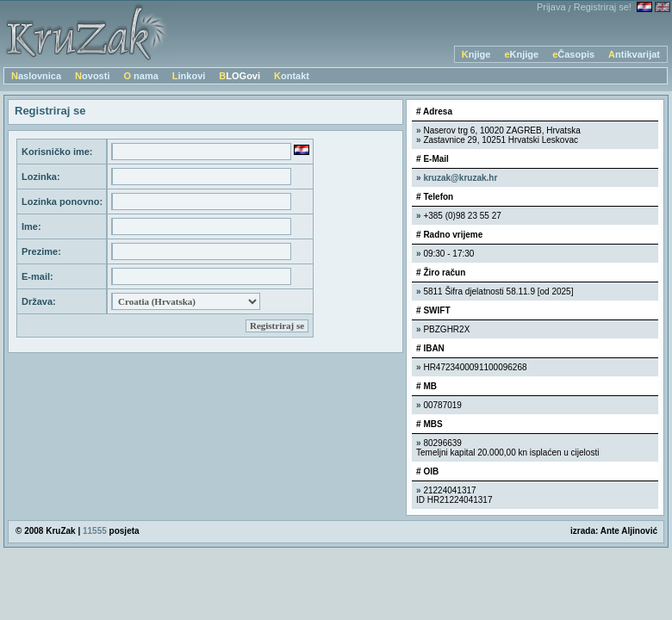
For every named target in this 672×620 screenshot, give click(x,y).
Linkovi (189, 76)
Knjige (476, 54)
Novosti (92, 76)
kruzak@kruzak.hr (460, 178)
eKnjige (521, 54)
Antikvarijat (634, 54)
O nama (140, 76)
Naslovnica (36, 76)
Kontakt (292, 76)
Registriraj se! (603, 7)
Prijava (551, 7)
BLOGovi (240, 76)
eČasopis (573, 54)
